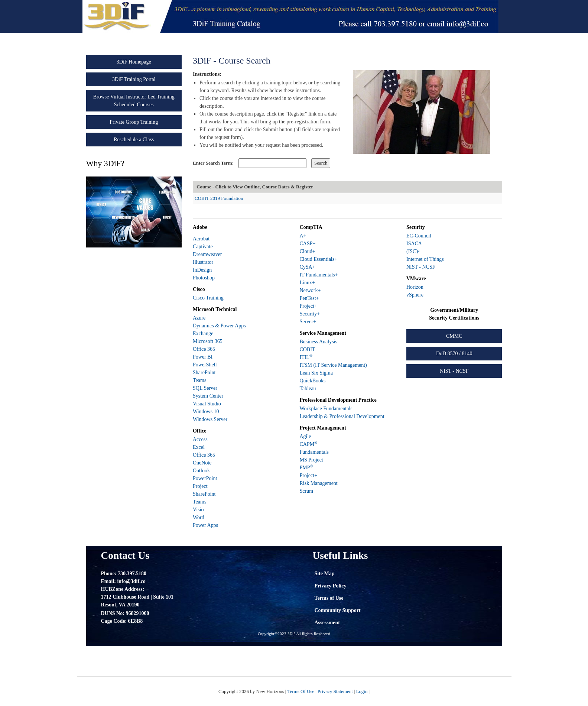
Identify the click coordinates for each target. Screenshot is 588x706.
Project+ (308, 306)
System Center (208, 396)
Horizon (415, 287)
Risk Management (318, 483)
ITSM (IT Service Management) (333, 365)
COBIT (307, 349)
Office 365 (204, 349)
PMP (306, 468)
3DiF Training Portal (134, 79)
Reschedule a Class (134, 140)
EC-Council (419, 236)
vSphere (415, 295)
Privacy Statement (335, 691)
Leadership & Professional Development (342, 416)
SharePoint (204, 373)
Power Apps (205, 525)
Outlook (201, 471)
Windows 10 (206, 412)
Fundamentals (314, 452)
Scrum (306, 491)
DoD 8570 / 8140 (454, 354)
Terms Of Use (301, 691)
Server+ (308, 322)
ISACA (414, 244)
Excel (199, 447)
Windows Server (210, 419)
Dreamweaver (207, 254)
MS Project (311, 460)
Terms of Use (329, 598)
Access (200, 439)
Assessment (327, 623)
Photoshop (204, 278)
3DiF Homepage (134, 62)
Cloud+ (307, 251)
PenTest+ (309, 298)
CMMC (454, 336)
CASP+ (307, 244)
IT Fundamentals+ (319, 275)
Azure (199, 318)
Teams (199, 380)
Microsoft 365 (208, 341)
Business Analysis (318, 342)
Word (199, 517)
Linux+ (307, 283)
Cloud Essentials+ (318, 259)
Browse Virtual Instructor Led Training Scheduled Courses (134, 101)
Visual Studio (207, 404)
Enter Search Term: (213, 163)
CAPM (308, 444)
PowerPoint (205, 478)
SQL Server (205, 388)
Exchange (203, 333)
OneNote (202, 463)
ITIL (306, 357)
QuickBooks (312, 381)
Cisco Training (208, 298)
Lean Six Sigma (316, 373)
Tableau (308, 388)
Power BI (203, 357)
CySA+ (307, 267)
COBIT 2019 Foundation (219, 198)
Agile (305, 436)
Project (200, 486)
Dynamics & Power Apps (219, 326)
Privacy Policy (331, 586)
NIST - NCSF (421, 267)
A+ (303, 236)
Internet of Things (425, 259)
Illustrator (203, 262)
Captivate (203, 247)
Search (321, 163)
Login (362, 691)
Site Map (325, 574)
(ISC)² (413, 251)
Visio (198, 510)
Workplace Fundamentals (326, 409)
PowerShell (205, 365)
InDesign (202, 270)
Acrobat (201, 239)
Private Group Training (134, 122)
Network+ (310, 290)
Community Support (338, 610)
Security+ (310, 314)
